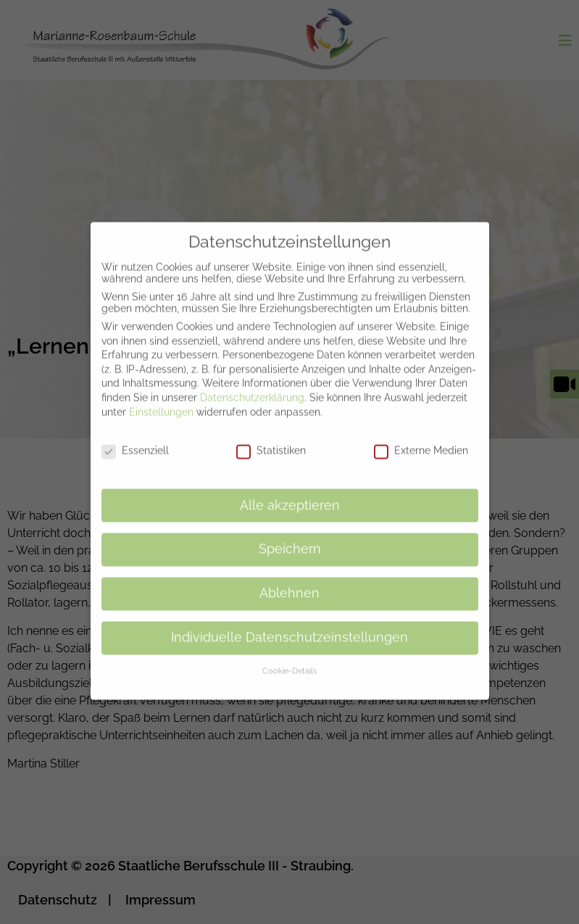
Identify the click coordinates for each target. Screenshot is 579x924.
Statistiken (271, 438)
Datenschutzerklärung (252, 385)
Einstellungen (161, 399)
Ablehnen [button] (289, 580)
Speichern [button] (290, 536)
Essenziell (135, 438)
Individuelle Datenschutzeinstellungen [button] (289, 625)
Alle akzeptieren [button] (290, 493)
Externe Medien (421, 438)
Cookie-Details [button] (289, 658)
